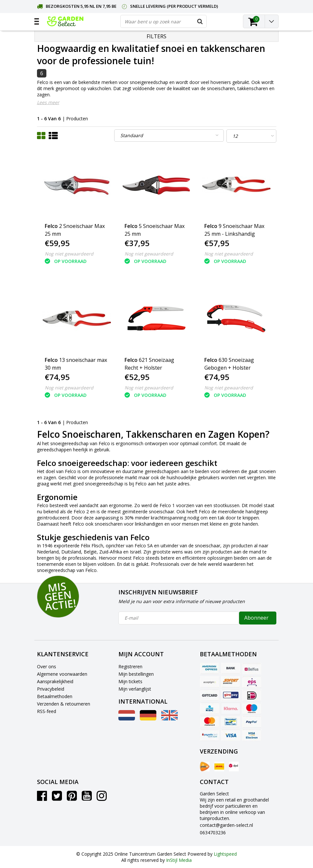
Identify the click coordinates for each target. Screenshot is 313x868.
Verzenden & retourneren (64, 704)
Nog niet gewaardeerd (69, 254)
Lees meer (48, 102)
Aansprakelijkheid (55, 681)
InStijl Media (179, 860)
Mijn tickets (130, 681)
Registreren (130, 666)
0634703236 (213, 832)
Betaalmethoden (55, 696)
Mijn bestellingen (136, 674)
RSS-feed (47, 711)
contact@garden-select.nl (226, 825)
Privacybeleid (51, 689)
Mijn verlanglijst (135, 689)
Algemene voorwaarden (62, 674)
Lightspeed (225, 854)
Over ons (47, 666)
